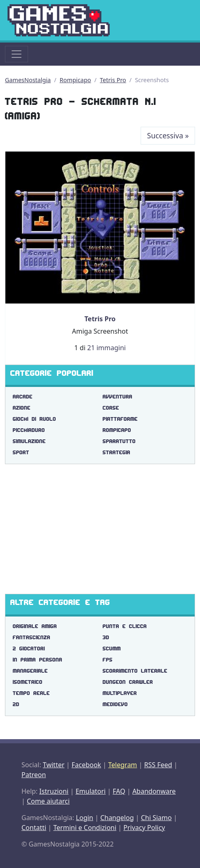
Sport (21, 452)
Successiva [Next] (168, 135)
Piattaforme (120, 419)
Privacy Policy (144, 828)
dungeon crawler (128, 682)
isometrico (28, 682)
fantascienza (32, 637)
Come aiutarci (48, 801)
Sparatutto (119, 441)
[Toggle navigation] (16, 54)
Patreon (34, 775)
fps (108, 660)
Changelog (117, 818)
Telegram (122, 765)
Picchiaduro (29, 430)
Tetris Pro (113, 80)
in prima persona (38, 660)
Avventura (118, 397)
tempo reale (31, 693)
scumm (112, 649)
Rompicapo (75, 80)
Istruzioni (54, 791)
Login (85, 818)
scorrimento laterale (135, 671)
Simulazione (29, 441)
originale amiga (35, 626)
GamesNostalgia (28, 80)
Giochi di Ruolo (34, 419)
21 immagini (106, 348)
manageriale (30, 671)
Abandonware (154, 791)
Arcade (23, 397)
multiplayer (120, 693)
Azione (22, 408)
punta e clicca (125, 626)
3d (106, 637)
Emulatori (91, 791)
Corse (111, 408)
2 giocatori (29, 649)
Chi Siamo (156, 818)
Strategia (116, 452)
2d (16, 704)
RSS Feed (158, 765)
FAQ (119, 791)
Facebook (86, 765)
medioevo (115, 704)
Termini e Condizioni (85, 828)
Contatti (34, 828)
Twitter (54, 765)
